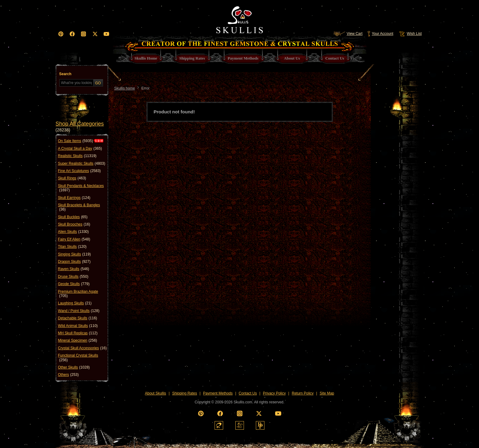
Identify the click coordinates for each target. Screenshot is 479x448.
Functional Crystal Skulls (78, 358)
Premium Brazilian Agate (78, 294)
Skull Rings (72, 178)
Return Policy (302, 393)
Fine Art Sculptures (79, 171)
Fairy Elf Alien (74, 239)
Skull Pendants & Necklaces (81, 188)
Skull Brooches (74, 224)
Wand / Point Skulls (79, 311)
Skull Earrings (74, 198)
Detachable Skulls (78, 318)
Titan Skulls (72, 247)
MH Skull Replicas (78, 333)
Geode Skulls (74, 284)
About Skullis (155, 393)
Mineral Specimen (78, 340)
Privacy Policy (274, 393)
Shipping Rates (184, 393)
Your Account (380, 34)
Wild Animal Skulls (78, 326)
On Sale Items (76, 141)
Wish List (410, 34)
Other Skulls (74, 367)
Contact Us (248, 393)
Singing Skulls (74, 254)
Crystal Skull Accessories (82, 348)
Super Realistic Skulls (82, 163)
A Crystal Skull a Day (80, 149)
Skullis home (125, 88)
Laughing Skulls (75, 303)
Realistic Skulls (77, 156)
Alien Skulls (74, 232)
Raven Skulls (74, 269)
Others (68, 375)
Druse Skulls (73, 277)
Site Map (327, 393)
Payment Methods (218, 393)
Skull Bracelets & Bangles (79, 207)
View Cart (348, 34)
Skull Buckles (73, 217)
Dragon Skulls (74, 262)
